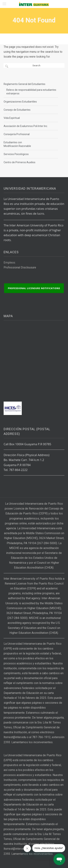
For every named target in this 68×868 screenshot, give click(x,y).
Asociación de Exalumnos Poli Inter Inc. (26, 126)
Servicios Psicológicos (16, 154)
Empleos (9, 262)
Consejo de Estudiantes (17, 110)
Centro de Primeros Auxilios (19, 162)
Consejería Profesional (17, 134)
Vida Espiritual (12, 118)
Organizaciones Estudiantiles (20, 102)
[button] (4, 4)
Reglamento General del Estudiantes (24, 84)
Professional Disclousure (20, 267)
